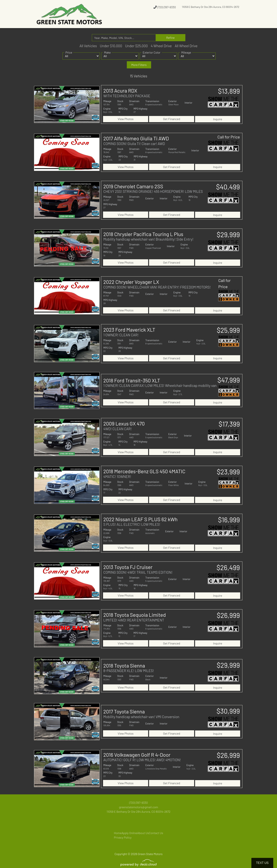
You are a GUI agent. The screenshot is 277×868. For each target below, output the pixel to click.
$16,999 (229, 513)
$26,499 (228, 560)
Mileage (186, 52)
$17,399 (229, 419)
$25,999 (228, 326)
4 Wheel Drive (161, 46)
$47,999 (229, 375)
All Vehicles (88, 46)
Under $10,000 (111, 46)
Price (69, 52)
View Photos (126, 118)
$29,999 (228, 232)
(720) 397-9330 (165, 7)
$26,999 (228, 607)
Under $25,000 (136, 46)
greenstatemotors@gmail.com (138, 797)
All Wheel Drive (186, 46)
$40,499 (228, 185)
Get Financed (172, 118)
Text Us (262, 863)
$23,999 (228, 466)
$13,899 (229, 91)
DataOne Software (92, 866)
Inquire (218, 118)
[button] (148, 21)
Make (107, 52)
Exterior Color (152, 52)
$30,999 (228, 702)
